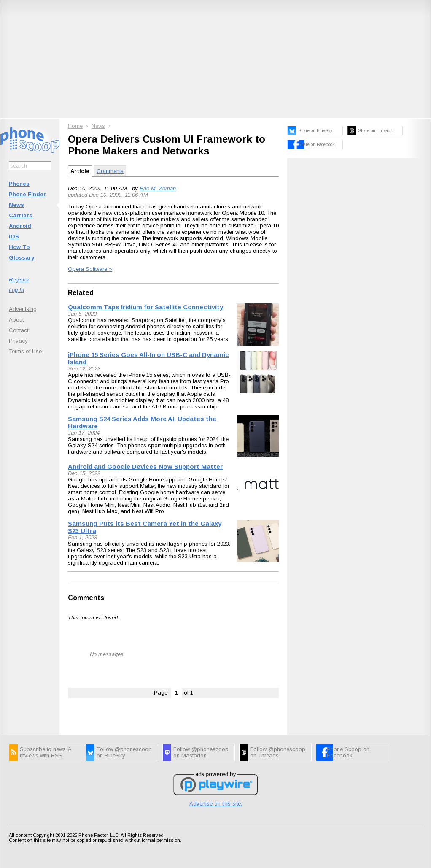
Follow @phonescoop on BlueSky (124, 752)
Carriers (21, 215)
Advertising (23, 309)
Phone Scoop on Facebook (348, 752)
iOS (14, 237)
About (16, 320)
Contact (19, 330)
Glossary (22, 258)
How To (19, 247)
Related (81, 293)
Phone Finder (27, 194)
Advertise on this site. (216, 804)
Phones (19, 184)
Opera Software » (90, 269)
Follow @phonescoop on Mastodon (201, 752)
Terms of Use (25, 351)
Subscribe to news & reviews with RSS (46, 752)
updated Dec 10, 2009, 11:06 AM (108, 195)
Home (75, 126)
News (16, 205)
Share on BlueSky (315, 131)
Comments (110, 171)
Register (19, 280)
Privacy (18, 341)
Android (20, 226)
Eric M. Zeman (158, 188)
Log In (16, 290)
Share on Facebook (316, 145)
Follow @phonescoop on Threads (278, 752)
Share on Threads (375, 131)
